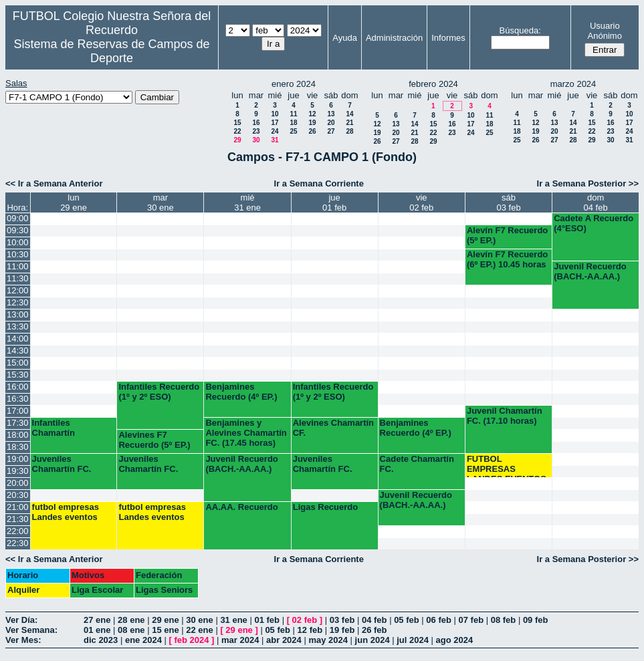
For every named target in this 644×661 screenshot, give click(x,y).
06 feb (439, 620)
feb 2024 (191, 640)
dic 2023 (101, 640)
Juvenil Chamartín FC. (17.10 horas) (505, 416)
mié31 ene (247, 203)
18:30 (18, 447)
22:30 (18, 543)
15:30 (18, 375)
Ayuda (345, 38)
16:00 (18, 387)
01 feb (267, 620)
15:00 (18, 363)
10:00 (18, 242)
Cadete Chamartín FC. (417, 464)
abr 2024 (284, 640)
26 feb (374, 630)
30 (256, 140)
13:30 (18, 326)
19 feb (342, 630)
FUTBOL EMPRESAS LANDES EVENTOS (507, 466)
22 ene (199, 630)
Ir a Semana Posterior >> (588, 183)
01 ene (97, 630)
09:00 (18, 218)
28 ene (131, 620)
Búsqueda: (520, 30)
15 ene (165, 630)
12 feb (310, 630)
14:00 (18, 339)
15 (237, 123)
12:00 (18, 290)
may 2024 (328, 640)
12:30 (18, 302)
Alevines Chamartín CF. (333, 428)
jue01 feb (334, 203)
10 (275, 114)
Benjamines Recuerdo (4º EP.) (241, 392)
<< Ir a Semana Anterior (54, 183)
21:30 (18, 519)
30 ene (199, 620)
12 (312, 114)
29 (237, 140)
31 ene (233, 620)
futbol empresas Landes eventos (66, 512)
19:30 (18, 471)
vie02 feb (421, 203)
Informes (448, 38)
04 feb (374, 620)
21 (349, 123)
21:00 (18, 507)
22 (237, 131)
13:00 (18, 314)
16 (256, 123)
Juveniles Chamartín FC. (62, 464)
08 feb (504, 620)
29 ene (165, 620)
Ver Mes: (23, 640)
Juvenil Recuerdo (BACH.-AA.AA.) (590, 271)
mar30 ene (160, 203)
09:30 (18, 230)
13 (331, 114)
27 (331, 131)
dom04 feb (596, 203)
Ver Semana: (31, 630)
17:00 (18, 411)
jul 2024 (413, 640)
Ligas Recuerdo (326, 507)
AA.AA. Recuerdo (241, 507)
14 (349, 114)
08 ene (131, 630)
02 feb (305, 620)
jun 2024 (372, 640)
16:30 (18, 399)
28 (349, 131)
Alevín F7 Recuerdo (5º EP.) (507, 235)
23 (256, 131)
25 (293, 131)
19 (312, 123)
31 (275, 140)
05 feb (407, 620)
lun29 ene (74, 203)
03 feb (342, 620)
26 (312, 131)
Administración (394, 38)
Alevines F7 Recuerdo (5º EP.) (154, 440)
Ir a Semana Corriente (319, 183)
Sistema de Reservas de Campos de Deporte (111, 51)
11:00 (18, 266)
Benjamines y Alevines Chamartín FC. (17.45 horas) (246, 433)
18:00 (18, 435)
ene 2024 (143, 640)
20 (331, 123)
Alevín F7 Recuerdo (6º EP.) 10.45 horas (507, 259)
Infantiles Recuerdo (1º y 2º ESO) (159, 392)
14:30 (18, 351)
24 (275, 131)
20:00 (18, 483)
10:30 (18, 254)
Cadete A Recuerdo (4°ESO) (594, 223)
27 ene (97, 620)
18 (293, 123)
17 (275, 123)
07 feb (471, 620)
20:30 (18, 495)
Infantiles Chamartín (53, 428)
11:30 (18, 278)
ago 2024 (455, 640)
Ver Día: (21, 620)
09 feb (536, 620)
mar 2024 (240, 640)
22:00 (18, 531)
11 (293, 114)
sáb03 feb (508, 203)
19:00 (18, 459)
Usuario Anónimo (605, 31)
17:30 (18, 423)
